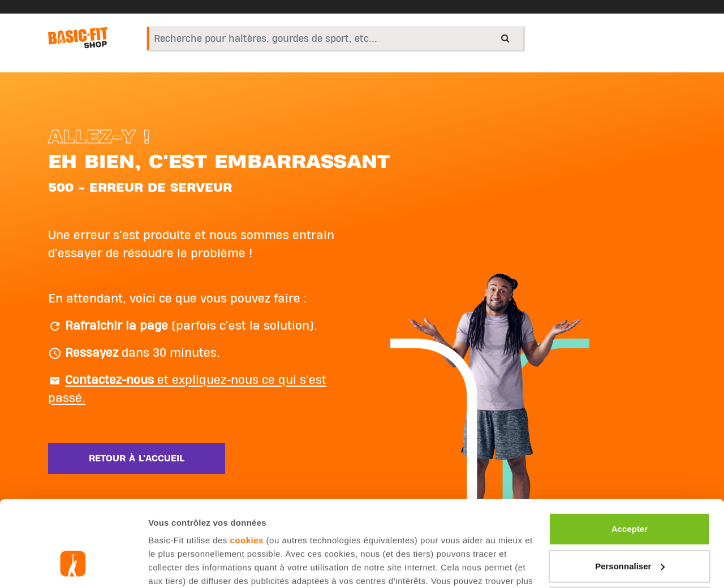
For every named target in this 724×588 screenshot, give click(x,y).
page (327, 521)
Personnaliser (630, 492)
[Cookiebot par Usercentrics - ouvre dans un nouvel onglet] (73, 566)
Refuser (630, 529)
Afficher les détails (186, 566)
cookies (247, 467)
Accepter (630, 455)
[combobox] (335, 38)
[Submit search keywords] (505, 38)
